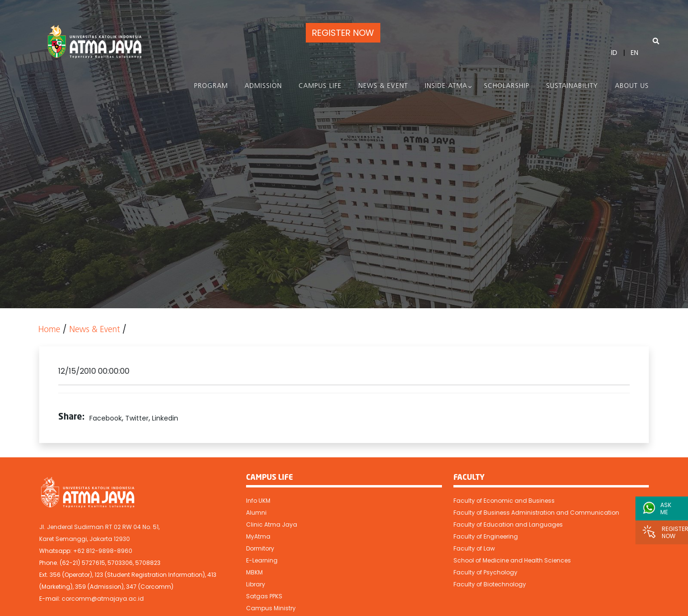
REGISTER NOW (343, 33)
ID (614, 53)
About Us (632, 86)
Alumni (256, 513)
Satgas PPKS (264, 596)
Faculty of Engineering (486, 536)
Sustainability (572, 86)
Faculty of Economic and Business (504, 501)
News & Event (383, 86)
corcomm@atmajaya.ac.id (103, 599)
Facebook (106, 418)
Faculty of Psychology (485, 572)
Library (256, 584)
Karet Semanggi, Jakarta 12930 (85, 539)
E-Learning (262, 560)
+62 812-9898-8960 (103, 551)
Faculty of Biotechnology (490, 584)
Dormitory (260, 548)
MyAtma (258, 536)
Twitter (137, 418)
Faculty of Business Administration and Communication (536, 513)
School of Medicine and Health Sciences (512, 560)
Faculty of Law (474, 548)
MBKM (254, 572)
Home (49, 330)
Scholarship (507, 86)
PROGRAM (211, 86)
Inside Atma (446, 86)
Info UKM (258, 501)
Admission (263, 86)
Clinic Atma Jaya (272, 524)
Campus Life (320, 86)
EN (634, 53)
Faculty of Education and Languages (508, 524)
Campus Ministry (271, 608)
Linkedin (165, 418)
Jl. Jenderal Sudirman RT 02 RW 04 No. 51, (99, 527)
